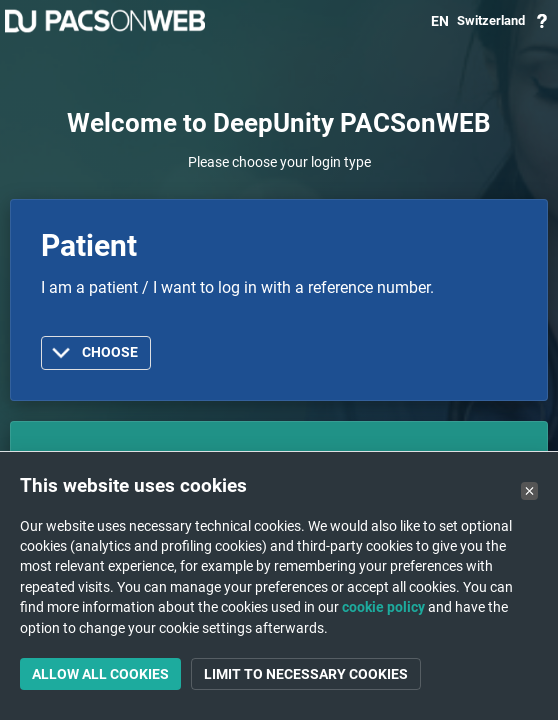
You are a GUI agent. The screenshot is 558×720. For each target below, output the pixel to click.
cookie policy (383, 607)
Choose (110, 352)
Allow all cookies (100, 674)
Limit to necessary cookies (306, 674)
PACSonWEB (105, 21)
